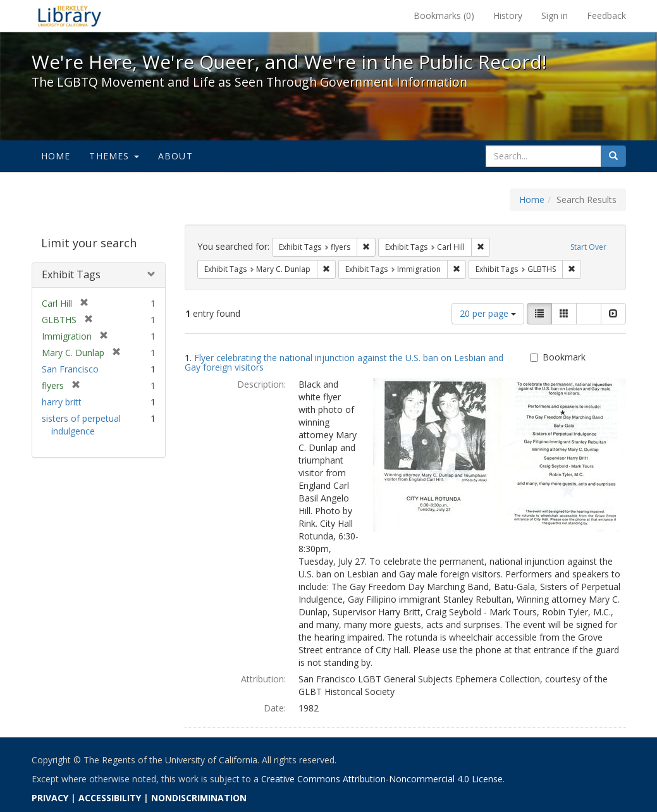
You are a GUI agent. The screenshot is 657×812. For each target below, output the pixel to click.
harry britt (62, 402)
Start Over (588, 247)
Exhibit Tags (71, 274)
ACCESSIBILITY (110, 798)
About (175, 156)
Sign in (555, 15)
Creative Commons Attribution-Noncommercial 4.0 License (382, 779)
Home (56, 156)
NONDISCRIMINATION (199, 798)
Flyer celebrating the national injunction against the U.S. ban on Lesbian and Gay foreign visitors (344, 362)
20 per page (488, 313)
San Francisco (70, 369)
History (508, 15)
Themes (114, 156)
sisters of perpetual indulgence (81, 425)
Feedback (606, 15)
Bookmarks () (444, 15)
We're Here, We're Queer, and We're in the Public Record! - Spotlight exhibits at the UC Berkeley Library (70, 16)
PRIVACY (50, 798)
